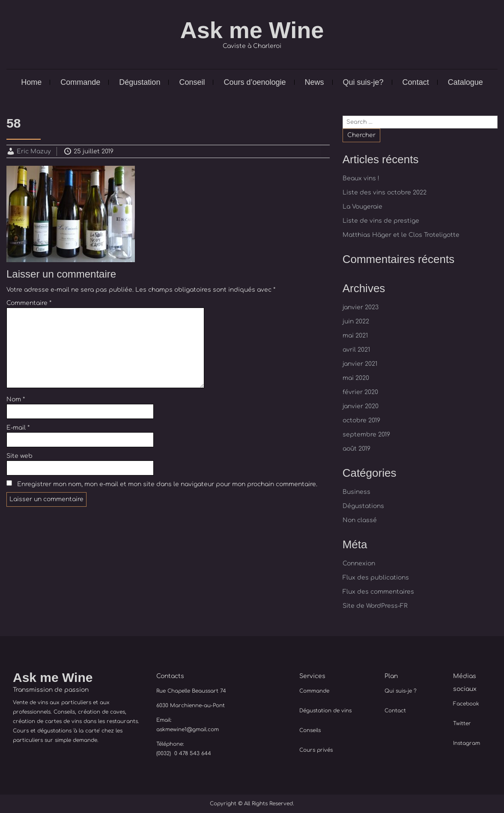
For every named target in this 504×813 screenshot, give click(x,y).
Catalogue (465, 82)
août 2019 (356, 449)
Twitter (462, 723)
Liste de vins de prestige (381, 221)
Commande (80, 82)
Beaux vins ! (361, 178)
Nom (16, 399)
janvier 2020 (361, 406)
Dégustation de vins (325, 711)
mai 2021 (355, 336)
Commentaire (29, 303)
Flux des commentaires (378, 592)
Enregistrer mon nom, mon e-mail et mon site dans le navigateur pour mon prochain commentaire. (167, 484)
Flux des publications (376, 578)
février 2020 (360, 392)
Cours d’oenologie (255, 82)
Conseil (192, 82)
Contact (416, 82)
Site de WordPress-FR (375, 606)
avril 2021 (356, 350)
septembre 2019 (366, 435)
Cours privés (316, 750)
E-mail (18, 428)
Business (356, 492)
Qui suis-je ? (401, 691)
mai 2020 (356, 378)
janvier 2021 (360, 364)
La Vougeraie (362, 207)
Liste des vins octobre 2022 (385, 193)
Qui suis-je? (363, 82)
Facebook (466, 704)
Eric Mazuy (34, 151)
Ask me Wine (252, 30)
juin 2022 (356, 321)
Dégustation (140, 82)
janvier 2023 (361, 307)
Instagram (467, 743)
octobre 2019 (361, 420)
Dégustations (363, 506)
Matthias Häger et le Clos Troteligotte (401, 235)
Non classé (360, 520)
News (315, 82)
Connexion (359, 563)
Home (31, 82)
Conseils (310, 730)
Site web (19, 456)
